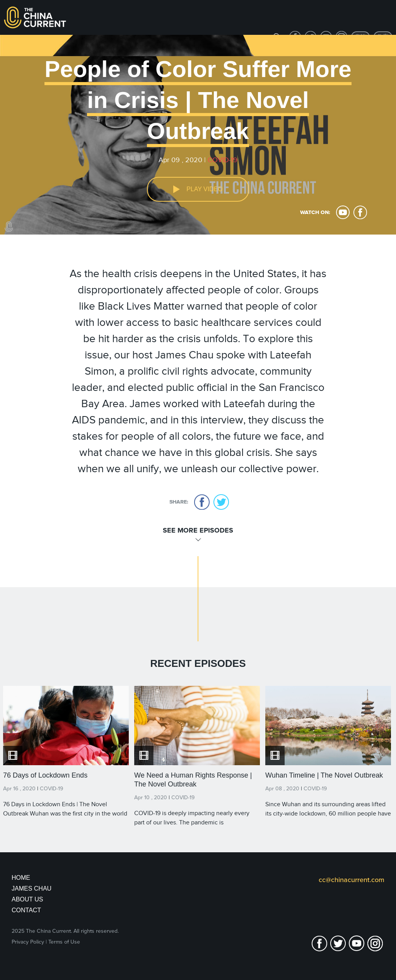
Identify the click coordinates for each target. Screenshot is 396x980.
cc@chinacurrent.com (352, 880)
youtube (343, 212)
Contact (26, 910)
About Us (27, 899)
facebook (360, 212)
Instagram (375, 943)
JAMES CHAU (32, 888)
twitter (221, 502)
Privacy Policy (28, 942)
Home (21, 878)
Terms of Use (64, 942)
